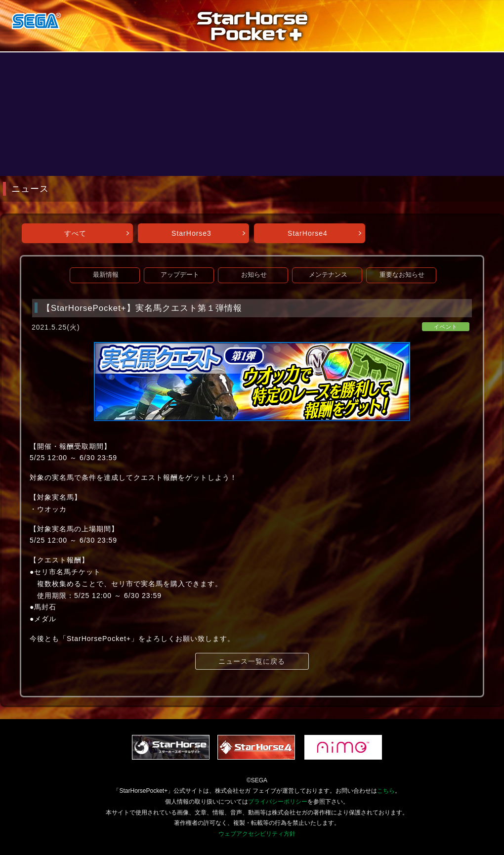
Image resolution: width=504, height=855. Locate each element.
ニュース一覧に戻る (252, 661)
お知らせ (254, 275)
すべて (75, 233)
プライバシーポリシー (278, 802)
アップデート (180, 275)
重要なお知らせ (402, 275)
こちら (386, 791)
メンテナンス (328, 275)
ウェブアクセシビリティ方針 (257, 834)
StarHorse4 (308, 233)
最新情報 (106, 275)
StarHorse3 (191, 233)
